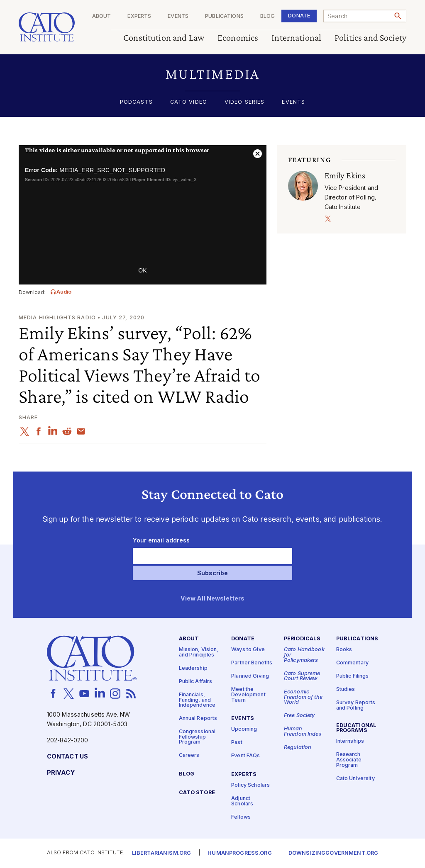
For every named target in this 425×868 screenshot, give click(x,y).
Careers (189, 755)
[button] (212, 74)
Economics (238, 38)
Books (344, 650)
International (296, 38)
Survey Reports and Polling (356, 705)
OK (142, 270)
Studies (346, 689)
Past (237, 743)
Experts (139, 16)
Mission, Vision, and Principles (199, 652)
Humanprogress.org (239, 853)
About (102, 16)
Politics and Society (370, 38)
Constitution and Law (164, 38)
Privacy (61, 773)
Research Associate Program (349, 760)
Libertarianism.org (162, 853)
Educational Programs (357, 728)
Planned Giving (250, 676)
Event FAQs (245, 756)
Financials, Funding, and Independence (197, 700)
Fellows (241, 817)
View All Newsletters (213, 599)
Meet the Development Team (248, 695)
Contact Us (67, 757)
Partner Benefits (252, 663)
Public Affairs (196, 682)
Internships (350, 741)
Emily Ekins (345, 175)
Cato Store (197, 793)
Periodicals (302, 639)
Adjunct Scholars (242, 801)
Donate (299, 16)
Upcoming (244, 729)
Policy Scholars (250, 785)
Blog (268, 16)
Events (178, 16)
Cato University (355, 778)
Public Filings (353, 676)
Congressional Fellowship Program (197, 737)
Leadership (193, 668)
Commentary (352, 663)
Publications (224, 16)
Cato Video (189, 102)
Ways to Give (248, 650)
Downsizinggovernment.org (333, 853)
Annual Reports (198, 718)
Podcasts (136, 102)
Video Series (245, 102)
